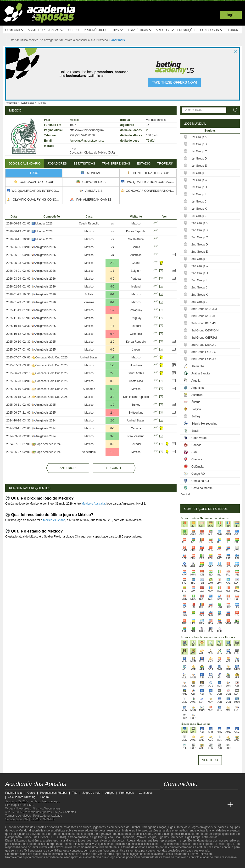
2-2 (112, 342)
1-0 (112, 365)
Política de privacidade (48, 816)
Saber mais (117, 40)
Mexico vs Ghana (54, 520)
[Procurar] (234, 110)
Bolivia (89, 294)
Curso (74, 30)
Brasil (195, 431)
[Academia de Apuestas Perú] (221, 805)
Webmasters (52, 809)
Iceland (136, 287)
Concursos (212, 30)
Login (231, 15)
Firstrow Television (200, 854)
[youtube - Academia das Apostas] (186, 795)
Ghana (136, 263)
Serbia (136, 247)
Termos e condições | (19, 816)
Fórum (233, 30)
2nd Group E (200, 252)
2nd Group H (200, 273)
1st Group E (199, 166)
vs (112, 224)
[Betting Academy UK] (212, 805)
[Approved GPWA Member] (36, 864)
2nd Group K (200, 295)
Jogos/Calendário (25, 163)
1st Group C (199, 151)
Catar (195, 452)
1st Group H (199, 187)
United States (89, 357)
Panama (89, 302)
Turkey (136, 405)
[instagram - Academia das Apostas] (203, 795)
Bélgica (196, 409)
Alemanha (198, 366)
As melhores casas (46, 30)
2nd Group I (199, 280)
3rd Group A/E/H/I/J (204, 316)
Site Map (11, 805)
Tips (118, 30)
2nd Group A (199, 223)
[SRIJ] (88, 864)
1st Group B (199, 144)
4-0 (112, 287)
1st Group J (199, 202)
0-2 (112, 389)
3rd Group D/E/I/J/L (204, 345)
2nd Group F (199, 259)
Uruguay (136, 318)
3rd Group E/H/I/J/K (204, 359)
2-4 (112, 413)
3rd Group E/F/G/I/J (204, 352)
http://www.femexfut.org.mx (87, 130)
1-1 (112, 271)
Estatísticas (140, 30)
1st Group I (198, 194)
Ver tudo (186, 494)
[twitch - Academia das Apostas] (168, 795)
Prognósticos (95, 30)
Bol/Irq (196, 416)
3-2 (112, 397)
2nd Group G (200, 266)
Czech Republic (89, 224)
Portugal (136, 279)
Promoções (187, 30)
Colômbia (198, 467)
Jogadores (57, 163)
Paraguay (136, 310)
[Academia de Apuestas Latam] (203, 805)
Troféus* (165, 163)
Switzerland (136, 413)
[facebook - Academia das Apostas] (195, 795)
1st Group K (199, 209)
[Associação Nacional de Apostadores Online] (51, 864)
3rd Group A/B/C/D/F (205, 309)
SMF (30, 805)
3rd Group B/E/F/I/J (204, 323)
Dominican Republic (136, 397)
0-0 (112, 279)
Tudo (34, 173)
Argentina (198, 388)
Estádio (144, 163)
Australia (136, 255)
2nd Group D (200, 245)
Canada (136, 428)
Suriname (89, 389)
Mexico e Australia (93, 504)
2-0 (112, 263)
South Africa (136, 239)
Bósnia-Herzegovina (204, 424)
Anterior (68, 468)
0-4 (112, 334)
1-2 (112, 310)
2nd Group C (200, 237)
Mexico (136, 224)
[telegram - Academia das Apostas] (212, 795)
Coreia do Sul (200, 481)
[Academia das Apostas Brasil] (177, 805)
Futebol (135, 827)
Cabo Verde (199, 438)
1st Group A (199, 137)
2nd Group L (199, 302)
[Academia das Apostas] (168, 805)
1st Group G (199, 180)
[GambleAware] (17, 864)
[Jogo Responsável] (71, 864)
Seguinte (114, 468)
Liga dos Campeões (171, 837)
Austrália (197, 395)
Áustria (196, 402)
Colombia (136, 334)
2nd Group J (199, 288)
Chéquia (197, 459)
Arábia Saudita (201, 373)
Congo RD (198, 474)
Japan (136, 350)
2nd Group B (200, 230)
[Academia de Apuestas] (195, 805)
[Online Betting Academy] (186, 805)
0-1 (112, 294)
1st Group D (199, 159)
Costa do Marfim (202, 488)
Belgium (136, 271)
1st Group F (199, 173)
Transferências (116, 163)
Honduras (136, 365)
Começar (15, 30)
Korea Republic (136, 231)
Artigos (165, 30)
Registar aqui (51, 801)
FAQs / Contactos (65, 812)
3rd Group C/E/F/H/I (204, 338)
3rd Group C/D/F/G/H (205, 330)
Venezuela (89, 452)
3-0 (112, 436)
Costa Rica (136, 381)
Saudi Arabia (136, 373)
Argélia (196, 381)
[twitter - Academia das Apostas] (177, 795)
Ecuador (136, 326)
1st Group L (199, 216)
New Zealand (136, 436)
